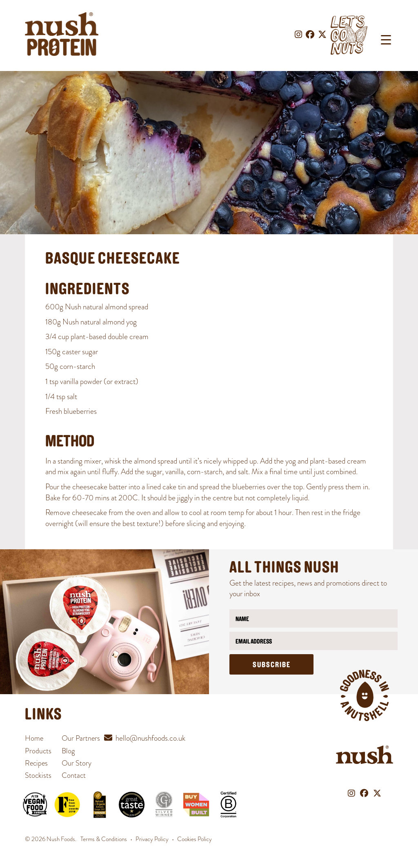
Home (34, 738)
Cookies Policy (195, 839)
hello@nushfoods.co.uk (150, 738)
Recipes (36, 763)
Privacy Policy (152, 839)
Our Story (77, 763)
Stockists (38, 775)
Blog (68, 751)
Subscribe (272, 665)
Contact (74, 775)
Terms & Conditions (104, 839)
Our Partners (81, 738)
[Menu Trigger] (386, 40)
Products (38, 751)
